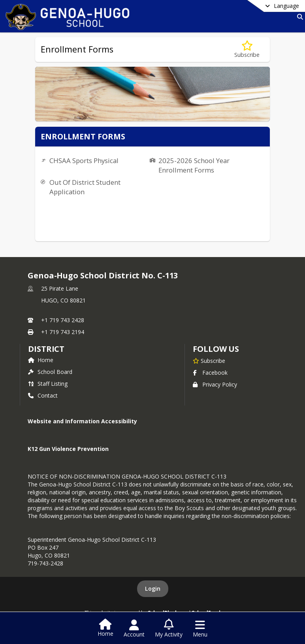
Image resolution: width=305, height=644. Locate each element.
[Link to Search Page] (298, 17)
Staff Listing (48, 384)
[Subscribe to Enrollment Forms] (247, 50)
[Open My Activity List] (169, 629)
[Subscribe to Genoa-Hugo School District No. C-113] (209, 360)
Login (153, 589)
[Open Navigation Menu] (200, 629)
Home (41, 360)
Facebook (210, 373)
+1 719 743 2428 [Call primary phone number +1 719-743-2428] (63, 320)
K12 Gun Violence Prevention (68, 449)
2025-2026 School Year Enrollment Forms (194, 165)
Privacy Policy (215, 384)
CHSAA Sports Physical (84, 161)
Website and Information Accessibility (82, 421)
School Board (50, 372)
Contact (43, 395)
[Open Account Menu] (134, 629)
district (46, 349)
